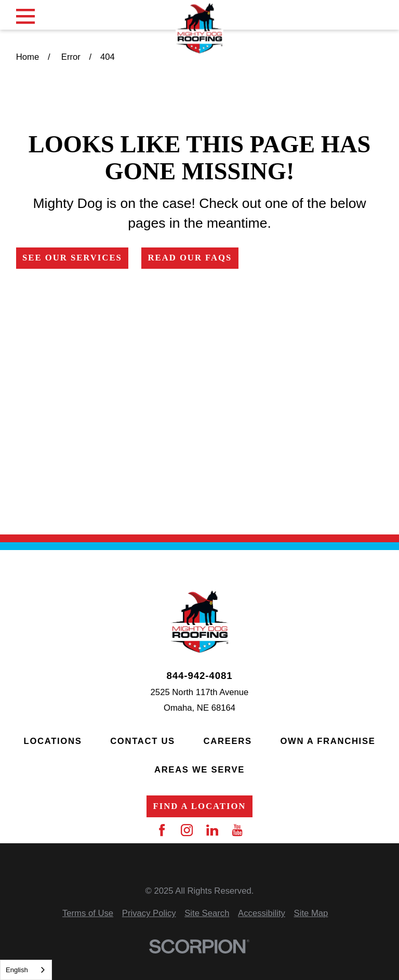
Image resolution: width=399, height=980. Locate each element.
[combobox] (26, 970)
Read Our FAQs (190, 258)
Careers (228, 741)
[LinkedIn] (212, 830)
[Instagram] (187, 830)
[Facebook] (162, 830)
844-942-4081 (199, 676)
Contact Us (143, 741)
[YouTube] (237, 830)
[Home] (199, 28)
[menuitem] (88, 913)
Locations (53, 741)
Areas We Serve (199, 770)
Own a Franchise (328, 741)
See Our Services (72, 258)
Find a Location (200, 806)
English (17, 970)
